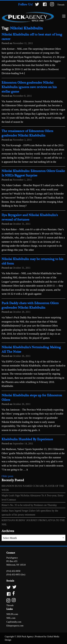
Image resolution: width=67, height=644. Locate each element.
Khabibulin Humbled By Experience (27, 439)
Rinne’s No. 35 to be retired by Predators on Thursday (29, 505)
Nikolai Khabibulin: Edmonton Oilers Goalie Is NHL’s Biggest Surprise (33, 173)
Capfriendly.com (14, 622)
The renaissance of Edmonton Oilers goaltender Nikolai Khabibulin (27, 133)
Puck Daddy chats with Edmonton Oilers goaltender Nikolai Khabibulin (30, 305)
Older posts (7, 476)
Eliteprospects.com (15, 626)
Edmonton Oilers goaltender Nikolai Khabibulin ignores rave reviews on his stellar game (29, 87)
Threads (61, 5)
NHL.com (11, 618)
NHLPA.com (12, 614)
